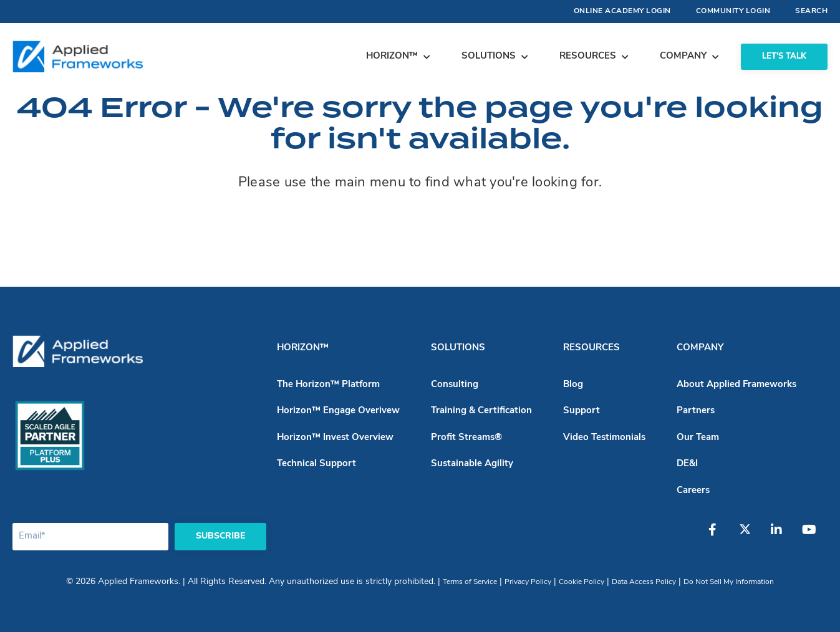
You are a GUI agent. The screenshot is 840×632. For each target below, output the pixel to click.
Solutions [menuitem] (458, 348)
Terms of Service (470, 582)
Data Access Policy (644, 582)
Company (683, 56)
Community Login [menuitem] (733, 11)
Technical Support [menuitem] (316, 464)
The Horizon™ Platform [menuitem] (328, 385)
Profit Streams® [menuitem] (466, 438)
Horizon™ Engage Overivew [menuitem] (338, 411)
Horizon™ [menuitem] (303, 348)
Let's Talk (784, 56)
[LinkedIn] (782, 536)
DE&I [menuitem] (687, 464)
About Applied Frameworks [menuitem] (736, 385)
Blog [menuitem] (573, 385)
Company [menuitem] (700, 348)
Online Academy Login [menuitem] (622, 11)
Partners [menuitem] (696, 411)
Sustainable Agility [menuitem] (472, 464)
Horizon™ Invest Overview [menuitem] (335, 438)
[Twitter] (751, 536)
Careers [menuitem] (693, 491)
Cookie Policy (582, 582)
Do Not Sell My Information (729, 582)
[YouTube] (813, 536)
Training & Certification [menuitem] (481, 411)
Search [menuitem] (811, 11)
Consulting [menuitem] (455, 385)
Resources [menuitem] (591, 348)
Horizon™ (392, 56)
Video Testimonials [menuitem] (604, 438)
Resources (588, 56)
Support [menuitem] (582, 411)
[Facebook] (720, 536)
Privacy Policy (528, 582)
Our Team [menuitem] (698, 438)
